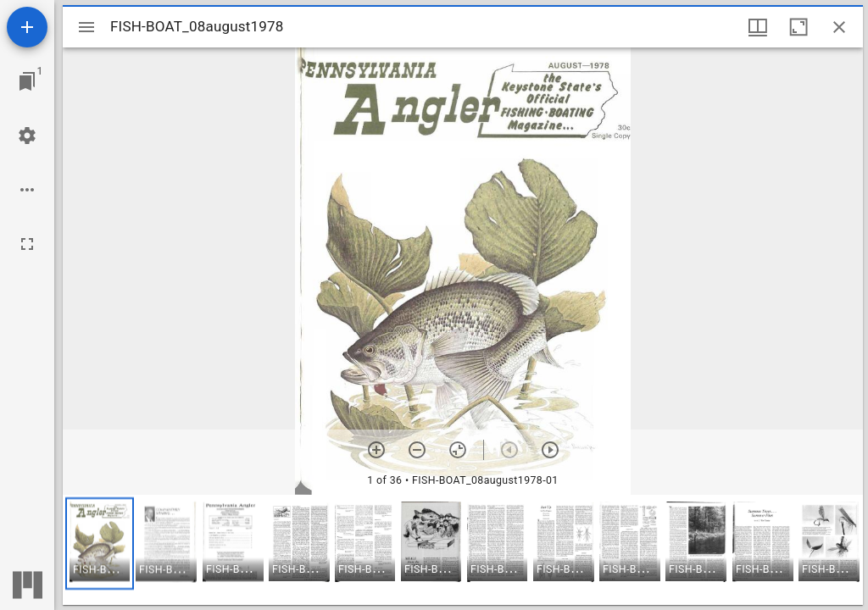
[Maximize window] (798, 27)
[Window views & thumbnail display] (758, 27)
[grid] (463, 550)
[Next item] (550, 450)
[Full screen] (27, 244)
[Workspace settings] (27, 136)
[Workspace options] (27, 190)
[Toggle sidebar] (86, 27)
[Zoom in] (376, 450)
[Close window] (839, 27)
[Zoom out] (417, 450)
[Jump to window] (27, 81)
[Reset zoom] (458, 450)
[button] (100, 543)
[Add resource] (27, 27)
